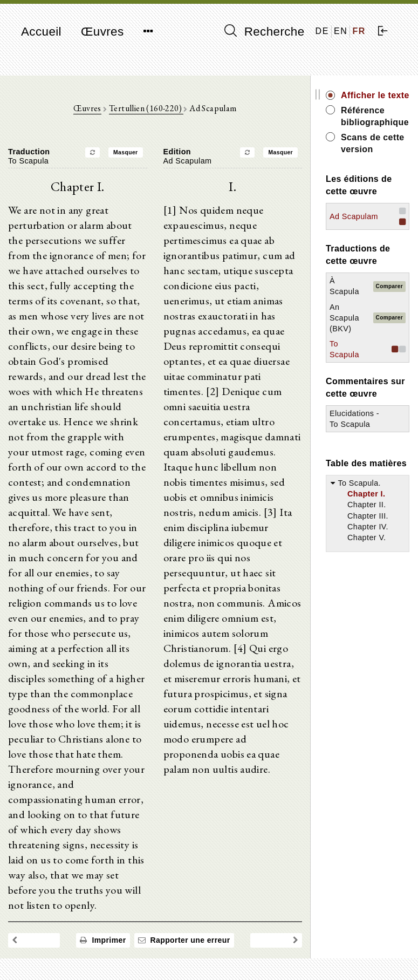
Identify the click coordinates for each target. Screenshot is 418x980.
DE (322, 31)
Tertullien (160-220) (146, 108)
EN (341, 31)
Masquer (126, 152)
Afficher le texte (375, 95)
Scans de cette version (373, 143)
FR (359, 31)
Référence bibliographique (375, 116)
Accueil (41, 32)
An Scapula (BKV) (344, 318)
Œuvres (102, 32)
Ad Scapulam (354, 216)
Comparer (389, 286)
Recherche (265, 31)
